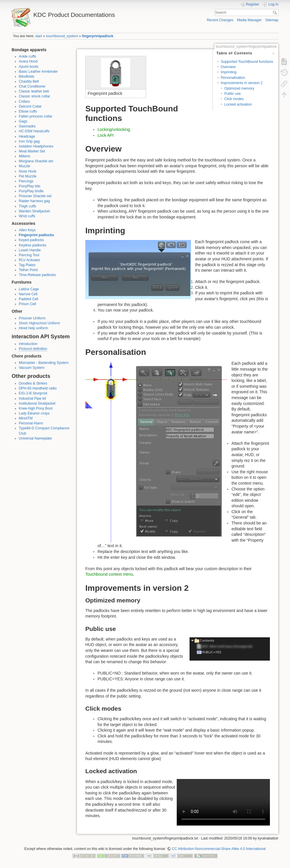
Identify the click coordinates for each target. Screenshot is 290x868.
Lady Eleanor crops (34, 413)
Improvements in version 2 (242, 83)
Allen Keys (27, 230)
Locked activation (238, 104)
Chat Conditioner (32, 86)
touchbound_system (62, 36)
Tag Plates (27, 265)
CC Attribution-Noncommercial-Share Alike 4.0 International (219, 849)
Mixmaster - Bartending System (44, 363)
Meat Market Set (32, 151)
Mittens (25, 156)
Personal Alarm (31, 423)
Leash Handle (30, 250)
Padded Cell (29, 299)
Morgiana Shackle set (36, 161)
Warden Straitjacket (34, 211)
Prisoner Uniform (32, 318)
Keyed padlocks (32, 240)
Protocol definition (33, 349)
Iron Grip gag (29, 141)
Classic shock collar (35, 96)
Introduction (28, 344)
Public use (232, 94)
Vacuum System (32, 368)
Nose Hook (28, 171)
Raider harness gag (35, 201)
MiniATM (26, 418)
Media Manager (249, 20)
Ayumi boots (29, 67)
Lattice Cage (29, 289)
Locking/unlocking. (114, 129)
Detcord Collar (30, 106)
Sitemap (272, 20)
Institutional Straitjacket (37, 403)
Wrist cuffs (27, 216)
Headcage (27, 136)
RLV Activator (30, 260)
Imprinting (229, 72)
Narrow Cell (28, 294)
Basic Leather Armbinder (38, 72)
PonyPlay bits (30, 186)
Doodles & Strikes (33, 383)
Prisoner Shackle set (35, 196)
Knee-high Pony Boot (36, 408)
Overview (228, 67)
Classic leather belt (34, 91)
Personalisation (233, 78)
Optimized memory (239, 88)
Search (276, 13)
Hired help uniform (33, 328)
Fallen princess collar (36, 116)
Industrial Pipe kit (32, 399)
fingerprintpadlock (98, 36)
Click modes (234, 99)
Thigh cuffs (28, 206)
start (39, 36)
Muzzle (25, 166)
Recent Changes (220, 20)
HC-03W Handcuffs (34, 131)
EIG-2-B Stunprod (33, 393)
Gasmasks (27, 126)
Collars (24, 102)
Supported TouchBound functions (247, 62)
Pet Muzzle (28, 176)
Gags (23, 121)
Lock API (106, 135)
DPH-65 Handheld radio (38, 388)
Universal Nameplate (36, 438)
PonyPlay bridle (31, 191)
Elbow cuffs (28, 111)
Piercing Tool (29, 255)
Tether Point (28, 270)
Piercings (26, 181)
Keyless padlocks (33, 245)
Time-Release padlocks (38, 275)
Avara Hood (28, 61)
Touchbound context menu (109, 574)
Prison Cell (28, 304)
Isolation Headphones (36, 146)
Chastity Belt (29, 81)
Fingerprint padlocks (37, 235)
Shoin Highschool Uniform (40, 323)
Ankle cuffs (28, 56)
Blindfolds (27, 77)
